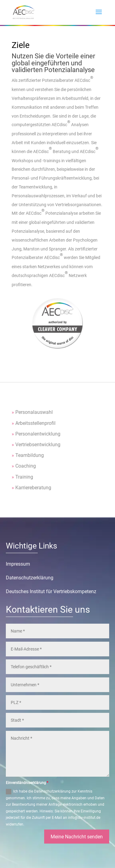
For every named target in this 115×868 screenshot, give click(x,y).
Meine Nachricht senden (77, 837)
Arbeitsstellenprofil (35, 423)
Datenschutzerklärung (30, 578)
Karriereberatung (33, 488)
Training (24, 477)
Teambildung (30, 455)
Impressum (18, 564)
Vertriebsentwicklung (38, 445)
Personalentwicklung (38, 434)
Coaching (26, 466)
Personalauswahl (34, 412)
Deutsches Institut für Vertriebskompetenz (51, 591)
